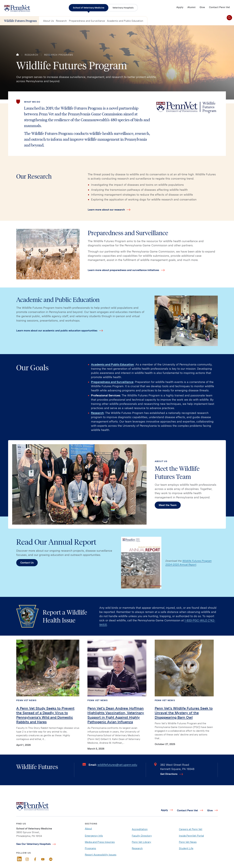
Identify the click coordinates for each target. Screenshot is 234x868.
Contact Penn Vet (219, 7)
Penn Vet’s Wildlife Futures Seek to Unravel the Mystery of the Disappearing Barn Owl (184, 713)
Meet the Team (168, 505)
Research (61, 21)
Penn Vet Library (141, 842)
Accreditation (140, 829)
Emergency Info (94, 836)
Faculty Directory (142, 836)
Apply (180, 7)
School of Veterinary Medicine (89, 8)
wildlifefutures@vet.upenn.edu (117, 765)
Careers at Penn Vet (191, 829)
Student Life (186, 848)
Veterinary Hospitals (123, 8)
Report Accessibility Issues (101, 855)
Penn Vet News (26, 700)
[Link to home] (17, 8)
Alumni (191, 7)
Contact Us (27, 563)
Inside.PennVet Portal (191, 836)
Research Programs (59, 55)
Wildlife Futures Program (20, 21)
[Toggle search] (229, 18)
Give (202, 7)
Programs (90, 848)
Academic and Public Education (125, 21)
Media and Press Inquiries (100, 842)
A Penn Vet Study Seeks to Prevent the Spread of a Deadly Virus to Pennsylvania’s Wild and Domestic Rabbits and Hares (45, 715)
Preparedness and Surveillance (87, 21)
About (88, 829)
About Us (49, 21)
